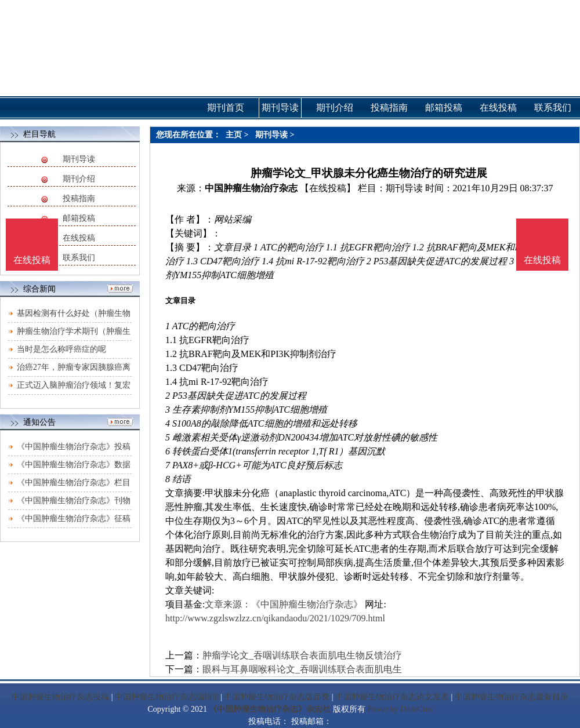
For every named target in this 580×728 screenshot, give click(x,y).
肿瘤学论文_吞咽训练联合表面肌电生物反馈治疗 (302, 655)
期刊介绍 (79, 179)
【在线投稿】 (328, 188)
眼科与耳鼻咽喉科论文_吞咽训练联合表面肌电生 (302, 669)
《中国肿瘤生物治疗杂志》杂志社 (270, 709)
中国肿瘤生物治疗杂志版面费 (277, 697)
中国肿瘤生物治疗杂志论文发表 (392, 697)
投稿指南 (79, 199)
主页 (234, 135)
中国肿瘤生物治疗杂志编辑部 (168, 697)
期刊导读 (79, 159)
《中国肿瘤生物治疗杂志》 (307, 604)
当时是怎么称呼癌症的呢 (61, 349)
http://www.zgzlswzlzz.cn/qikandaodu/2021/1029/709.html (275, 618)
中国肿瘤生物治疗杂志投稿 (60, 697)
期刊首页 (226, 108)
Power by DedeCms (400, 709)
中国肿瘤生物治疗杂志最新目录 (512, 697)
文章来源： (228, 604)
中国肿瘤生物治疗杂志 (251, 188)
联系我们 (79, 258)
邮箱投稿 (79, 218)
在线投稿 (79, 238)
